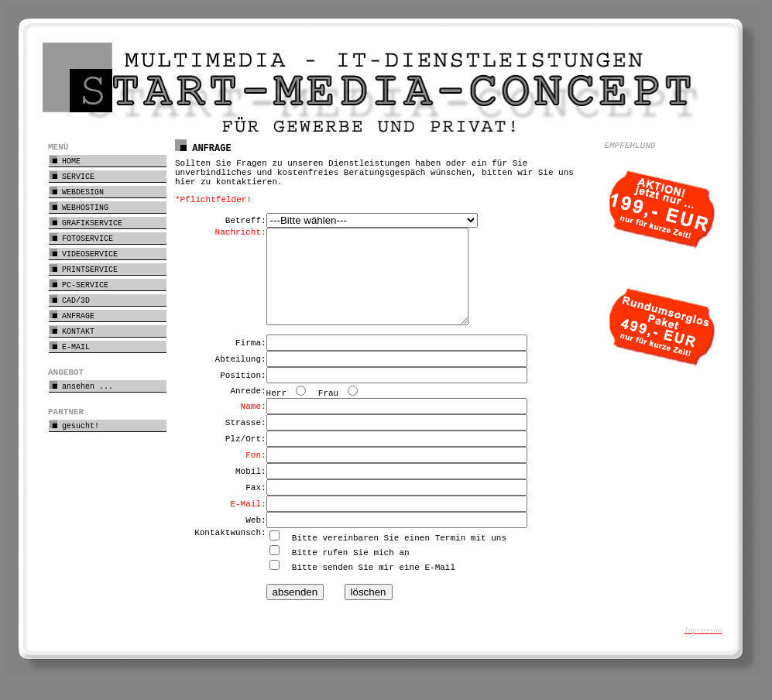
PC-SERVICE (79, 285)
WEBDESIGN (77, 192)
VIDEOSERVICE (84, 254)
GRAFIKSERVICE (86, 223)
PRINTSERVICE (84, 269)
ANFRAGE (72, 316)
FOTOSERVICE (81, 238)
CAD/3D (70, 300)
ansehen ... (81, 386)
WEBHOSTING (79, 207)
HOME (65, 161)
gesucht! (74, 425)
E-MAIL (70, 347)
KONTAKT (72, 331)
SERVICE (72, 176)
